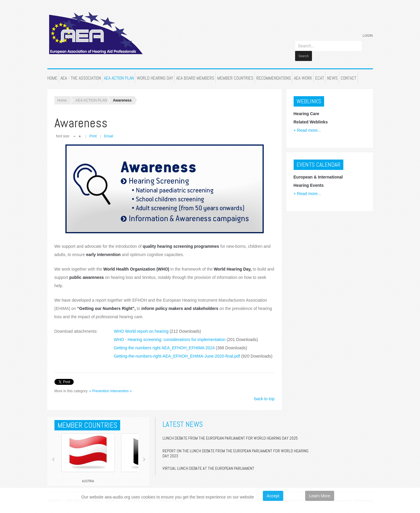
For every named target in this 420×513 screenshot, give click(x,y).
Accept (273, 496)
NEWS (332, 72)
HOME (52, 72)
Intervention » (121, 385)
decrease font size (74, 131)
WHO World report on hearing (157, 325)
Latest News (183, 418)
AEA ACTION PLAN (119, 72)
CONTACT (349, 72)
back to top (264, 393)
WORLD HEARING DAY (155, 72)
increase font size (80, 131)
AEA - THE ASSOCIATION (81, 72)
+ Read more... (307, 124)
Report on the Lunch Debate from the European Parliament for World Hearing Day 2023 (235, 447)
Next (144, 454)
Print (94, 130)
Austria (88, 475)
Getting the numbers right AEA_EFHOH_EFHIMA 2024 (180, 342)
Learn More (320, 496)
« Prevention (99, 385)
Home (62, 94)
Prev (54, 454)
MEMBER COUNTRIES (235, 72)
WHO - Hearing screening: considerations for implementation (186, 334)
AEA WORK (303, 72)
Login (368, 36)
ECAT (320, 72)
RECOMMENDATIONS (274, 72)
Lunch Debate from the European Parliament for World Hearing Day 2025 (230, 432)
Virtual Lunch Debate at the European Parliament (208, 462)
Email (109, 130)
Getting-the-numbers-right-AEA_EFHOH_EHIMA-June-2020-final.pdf (193, 350)
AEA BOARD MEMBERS (195, 72)
